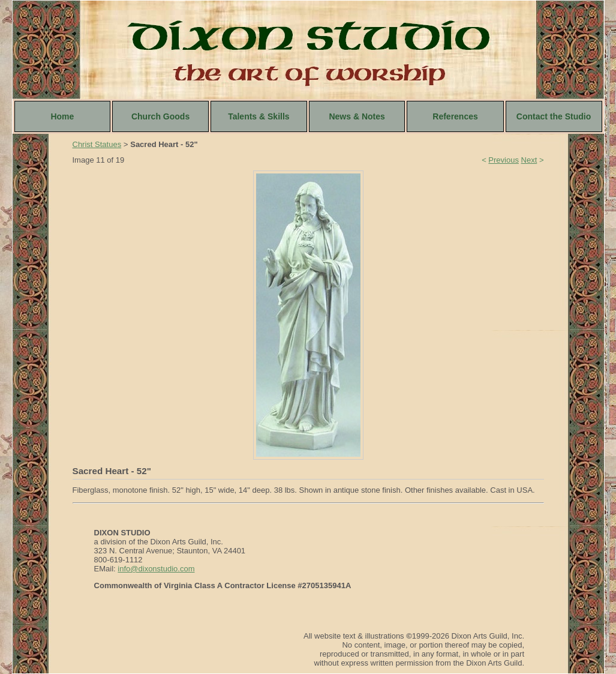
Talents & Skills (259, 116)
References (455, 116)
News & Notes (357, 116)
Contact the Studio (554, 116)
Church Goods (160, 116)
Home (62, 116)
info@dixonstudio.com (156, 569)
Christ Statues (97, 144)
